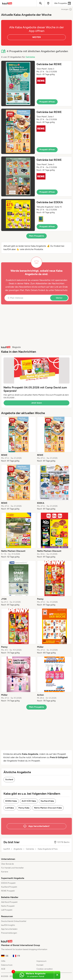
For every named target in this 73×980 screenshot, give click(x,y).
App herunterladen (9, 929)
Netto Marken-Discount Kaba (48, 808)
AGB (3, 969)
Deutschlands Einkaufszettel (14, 921)
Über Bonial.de (7, 864)
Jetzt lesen (36, 403)
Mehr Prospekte (37, 236)
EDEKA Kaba (11, 801)
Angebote (18, 849)
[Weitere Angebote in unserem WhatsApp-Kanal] (33, 975)
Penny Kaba (24, 808)
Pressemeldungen (9, 933)
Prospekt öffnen (47, 102)
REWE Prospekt (8, 891)
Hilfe (3, 961)
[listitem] (19, 439)
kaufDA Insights (8, 925)
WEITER (36, 37)
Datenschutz (61, 290)
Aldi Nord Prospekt (9, 902)
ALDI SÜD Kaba (29, 801)
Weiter (59, 298)
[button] (36, 83)
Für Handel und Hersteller (12, 868)
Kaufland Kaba (47, 801)
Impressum (41, 961)
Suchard (9, 780)
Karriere (5, 872)
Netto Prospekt (8, 906)
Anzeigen (67, 9)
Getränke (30, 57)
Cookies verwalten (45, 969)
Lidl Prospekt (7, 910)
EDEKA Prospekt (8, 883)
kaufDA (7, 849)
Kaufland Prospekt (9, 887)
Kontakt (40, 965)
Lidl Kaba (10, 808)
